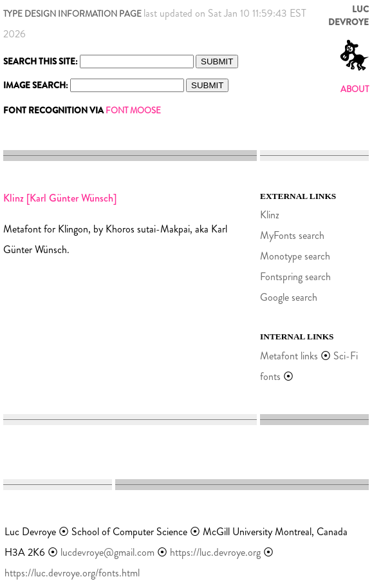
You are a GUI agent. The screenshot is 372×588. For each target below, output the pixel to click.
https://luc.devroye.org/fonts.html (72, 573)
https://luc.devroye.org (215, 552)
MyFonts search (292, 235)
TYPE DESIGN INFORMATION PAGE (72, 14)
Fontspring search (295, 277)
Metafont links (289, 356)
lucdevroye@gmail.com (107, 552)
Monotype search (295, 256)
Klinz (270, 215)
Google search (289, 297)
